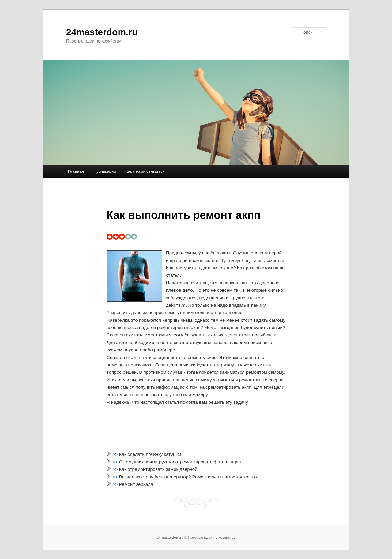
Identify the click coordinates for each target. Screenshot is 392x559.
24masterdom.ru (102, 32)
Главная (76, 171)
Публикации (105, 171)
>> (116, 454)
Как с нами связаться (145, 171)
